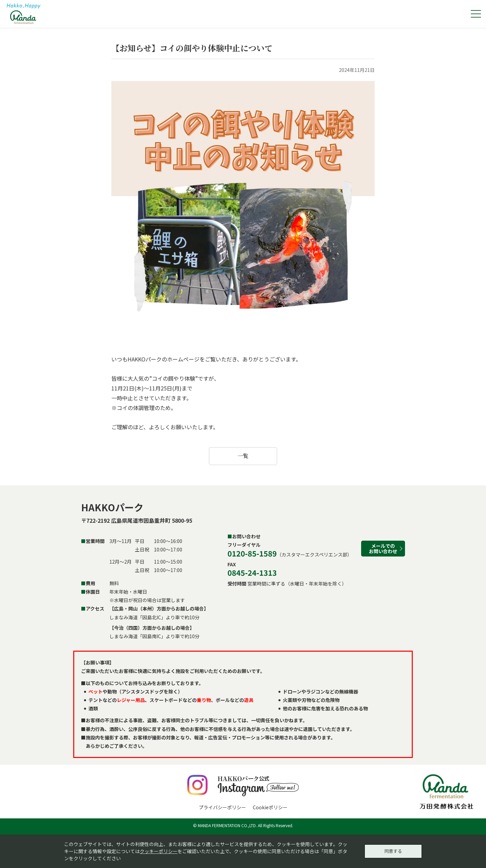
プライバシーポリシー (222, 807)
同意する (393, 850)
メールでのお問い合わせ (383, 548)
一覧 (243, 456)
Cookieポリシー (270, 807)
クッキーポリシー (159, 850)
